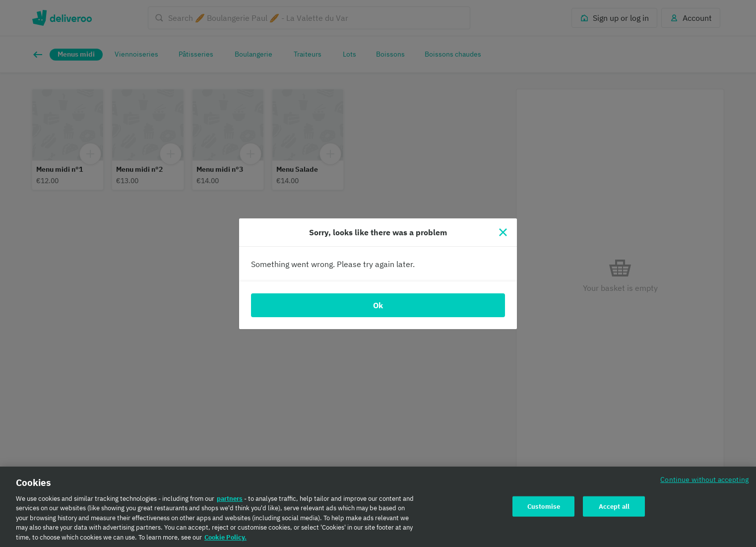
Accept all (614, 510)
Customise (544, 510)
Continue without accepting (704, 483)
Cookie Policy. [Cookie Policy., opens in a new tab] (225, 541)
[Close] (503, 232)
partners (230, 503)
